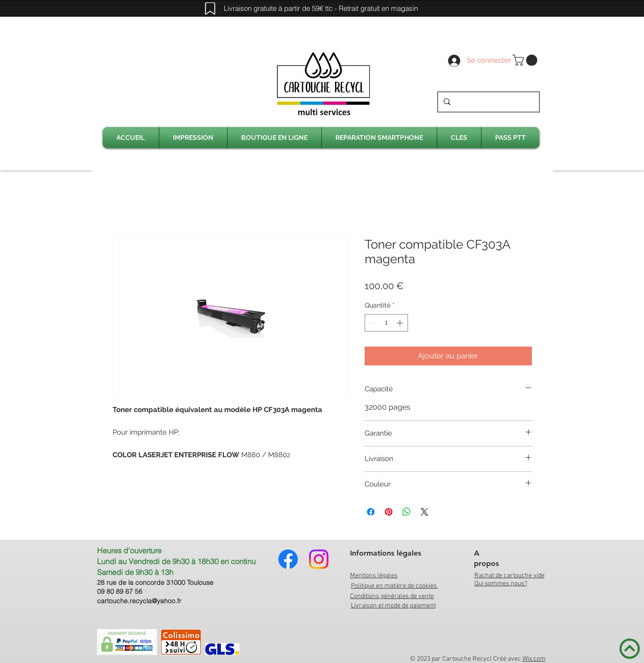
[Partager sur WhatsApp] (407, 512)
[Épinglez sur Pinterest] (389, 512)
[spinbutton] (386, 323)
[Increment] (401, 323)
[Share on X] (424, 512)
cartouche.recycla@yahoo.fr (139, 601)
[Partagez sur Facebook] (371, 512)
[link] (526, 60)
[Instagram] (319, 559)
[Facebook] (288, 559)
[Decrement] (372, 323)
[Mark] (210, 8)
